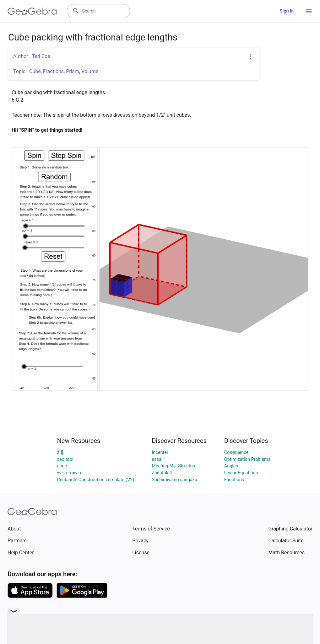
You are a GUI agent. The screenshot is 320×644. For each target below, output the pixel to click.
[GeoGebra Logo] (32, 11)
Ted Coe (41, 56)
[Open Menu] (309, 11)
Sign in (287, 11)
